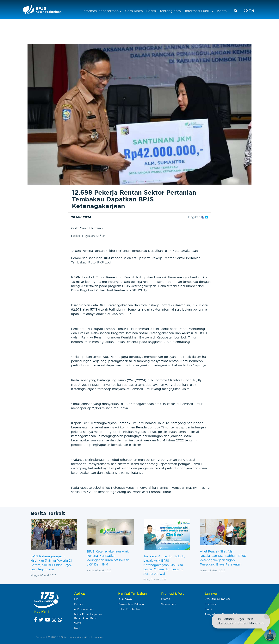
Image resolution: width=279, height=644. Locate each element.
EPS (77, 599)
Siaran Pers (169, 604)
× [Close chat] (267, 616)
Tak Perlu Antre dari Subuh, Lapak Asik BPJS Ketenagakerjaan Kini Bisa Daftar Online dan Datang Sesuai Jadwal (164, 565)
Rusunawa (125, 599)
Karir (77, 628)
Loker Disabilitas (129, 609)
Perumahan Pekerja (131, 604)
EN (249, 11)
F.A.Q (208, 609)
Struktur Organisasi (218, 599)
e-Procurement (84, 609)
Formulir (211, 604)
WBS (78, 623)
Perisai (79, 604)
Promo (166, 599)
